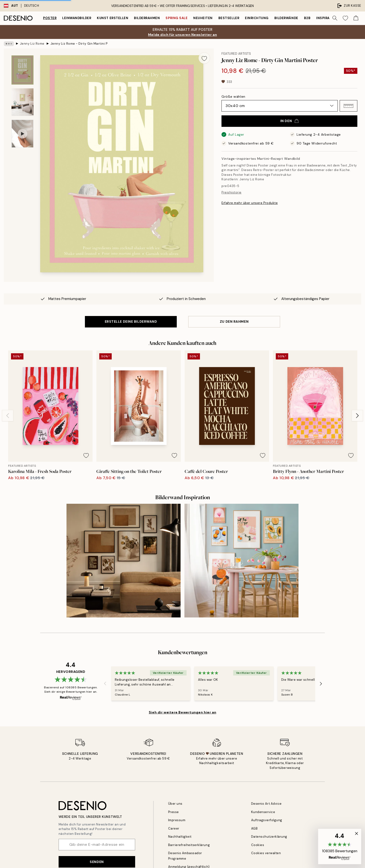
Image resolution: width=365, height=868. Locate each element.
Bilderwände (286, 18)
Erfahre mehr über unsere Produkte (250, 203)
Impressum (177, 820)
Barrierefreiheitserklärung (189, 845)
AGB (254, 828)
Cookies (258, 845)
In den (289, 121)
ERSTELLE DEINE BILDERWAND (131, 321)
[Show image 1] (22, 70)
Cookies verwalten (266, 853)
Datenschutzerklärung (269, 837)
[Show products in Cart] (356, 18)
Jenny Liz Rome (32, 44)
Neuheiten (203, 18)
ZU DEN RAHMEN (234, 321)
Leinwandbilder (77, 18)
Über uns (175, 804)
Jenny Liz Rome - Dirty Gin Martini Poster (79, 44)
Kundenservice (263, 812)
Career (174, 828)
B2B (307, 18)
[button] (348, 106)
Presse (174, 812)
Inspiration (327, 18)
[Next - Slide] (357, 416)
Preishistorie (232, 192)
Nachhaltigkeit (180, 837)
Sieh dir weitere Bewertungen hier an (182, 712)
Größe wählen (233, 96)
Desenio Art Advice (266, 804)
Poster (50, 18)
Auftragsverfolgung (267, 820)
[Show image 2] (22, 102)
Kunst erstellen (113, 18)
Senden (97, 862)
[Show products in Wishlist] (345, 18)
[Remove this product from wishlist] (204, 58)
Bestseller (229, 18)
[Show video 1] (22, 134)
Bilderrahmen (147, 18)
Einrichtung (257, 18)
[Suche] (335, 18)
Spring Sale (177, 18)
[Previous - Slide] (8, 416)
